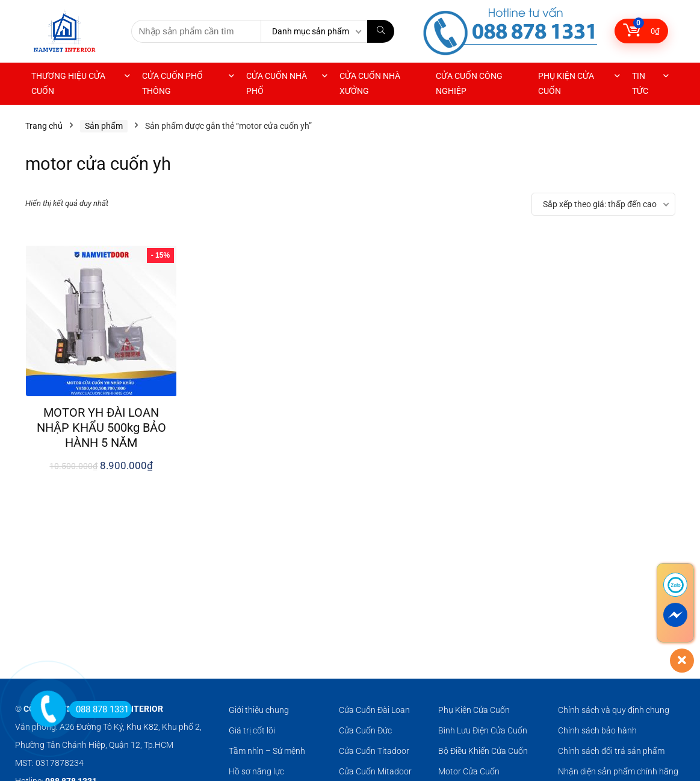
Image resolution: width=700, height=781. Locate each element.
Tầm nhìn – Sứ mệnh (267, 751)
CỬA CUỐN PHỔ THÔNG (172, 83)
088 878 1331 (99, 709)
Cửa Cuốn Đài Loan (374, 710)
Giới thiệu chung (259, 710)
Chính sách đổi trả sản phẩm (611, 751)
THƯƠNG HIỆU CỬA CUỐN (68, 83)
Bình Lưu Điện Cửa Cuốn (483, 730)
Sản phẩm (104, 126)
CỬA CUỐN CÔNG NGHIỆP (469, 83)
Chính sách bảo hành (597, 730)
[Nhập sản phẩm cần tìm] (381, 31)
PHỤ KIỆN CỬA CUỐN (566, 83)
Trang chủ (44, 126)
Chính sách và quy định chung (614, 710)
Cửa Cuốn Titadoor (374, 751)
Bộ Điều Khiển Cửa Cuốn (483, 751)
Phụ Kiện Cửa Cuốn (474, 710)
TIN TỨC (640, 83)
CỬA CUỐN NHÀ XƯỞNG (370, 83)
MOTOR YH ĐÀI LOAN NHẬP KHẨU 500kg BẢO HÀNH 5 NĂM (101, 428)
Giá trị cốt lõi (252, 730)
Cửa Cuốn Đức (365, 730)
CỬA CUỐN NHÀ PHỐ (277, 83)
